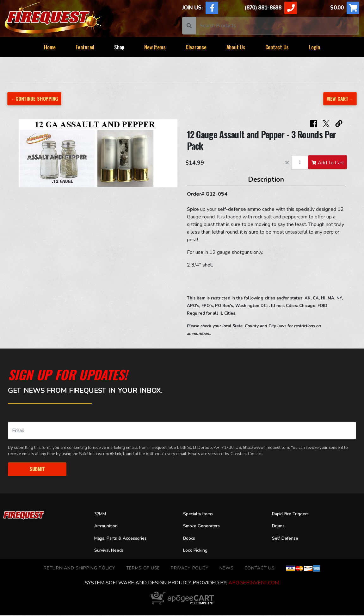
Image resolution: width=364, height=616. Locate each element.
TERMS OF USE (143, 568)
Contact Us (277, 47)
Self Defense (287, 539)
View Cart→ (339, 99)
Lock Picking (197, 551)
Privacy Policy (190, 568)
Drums (279, 527)
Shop (119, 47)
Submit (37, 469)
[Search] (278, 26)
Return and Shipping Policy (79, 568)
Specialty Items (200, 514)
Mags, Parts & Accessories (124, 539)
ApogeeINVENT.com (254, 583)
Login (314, 47)
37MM (101, 514)
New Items (155, 47)
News (227, 568)
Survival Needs (111, 551)
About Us (236, 47)
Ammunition (108, 527)
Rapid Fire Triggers (294, 514)
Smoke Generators (204, 527)
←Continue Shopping (36, 99)
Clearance (196, 47)
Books (190, 539)
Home (50, 47)
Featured (85, 47)
